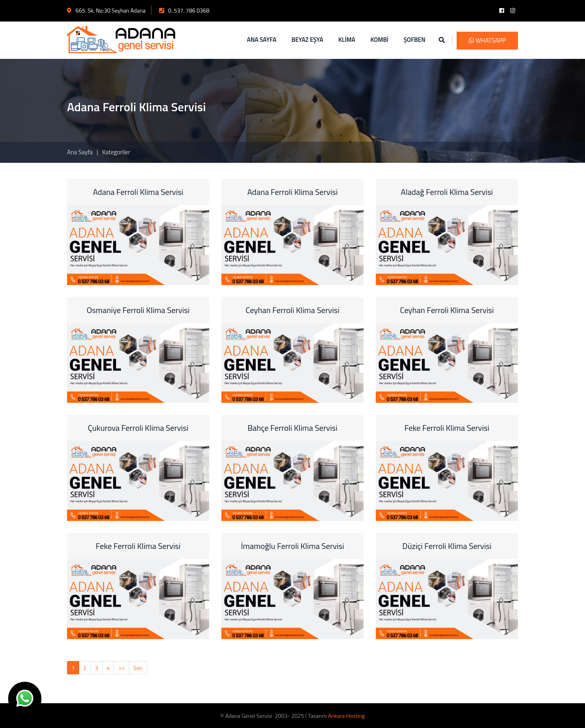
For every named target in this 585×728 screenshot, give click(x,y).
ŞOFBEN (414, 40)
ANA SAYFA (262, 40)
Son (138, 668)
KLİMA (347, 40)
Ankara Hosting (346, 716)
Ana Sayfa (80, 152)
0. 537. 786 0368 (184, 10)
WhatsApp (487, 40)
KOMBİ (379, 40)
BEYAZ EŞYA (308, 40)
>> (121, 668)
